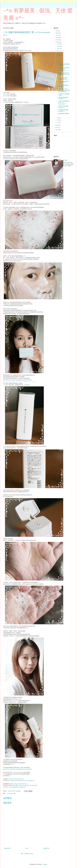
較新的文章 (7, 848)
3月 (58, 118)
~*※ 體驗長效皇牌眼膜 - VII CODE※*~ (63, 98)
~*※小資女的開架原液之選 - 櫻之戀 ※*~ (63, 86)
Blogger (45, 864)
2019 (57, 31)
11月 (58, 46)
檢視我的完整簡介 (58, 168)
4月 (58, 62)
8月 (58, 53)
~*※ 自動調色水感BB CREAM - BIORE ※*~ (63, 79)
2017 (57, 35)
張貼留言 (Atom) (29, 854)
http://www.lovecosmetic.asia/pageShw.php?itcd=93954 (17, 769)
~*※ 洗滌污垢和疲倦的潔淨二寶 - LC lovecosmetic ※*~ (63, 102)
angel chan (64, 160)
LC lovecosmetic (11, 793)
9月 (58, 51)
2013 (57, 125)
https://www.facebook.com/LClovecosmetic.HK (22, 781)
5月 (58, 60)
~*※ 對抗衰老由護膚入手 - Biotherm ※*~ (63, 82)
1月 (58, 122)
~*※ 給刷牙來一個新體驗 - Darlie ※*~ (63, 95)
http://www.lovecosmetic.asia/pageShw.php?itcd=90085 (17, 380)
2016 (57, 38)
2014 (57, 42)
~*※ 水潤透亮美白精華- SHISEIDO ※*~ (63, 111)
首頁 (27, 848)
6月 (58, 58)
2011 (57, 130)
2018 (57, 33)
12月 (58, 44)
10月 (58, 49)
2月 (58, 120)
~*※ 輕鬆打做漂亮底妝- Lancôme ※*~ (63, 107)
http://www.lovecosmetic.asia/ (16, 779)
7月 (58, 55)
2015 (57, 40)
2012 (57, 127)
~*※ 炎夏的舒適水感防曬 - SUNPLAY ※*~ (63, 65)
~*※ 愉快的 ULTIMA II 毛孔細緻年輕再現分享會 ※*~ (63, 74)
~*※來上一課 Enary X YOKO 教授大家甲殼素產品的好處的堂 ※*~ (63, 90)
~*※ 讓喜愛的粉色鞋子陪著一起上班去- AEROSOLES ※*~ (63, 69)
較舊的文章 (46, 848)
